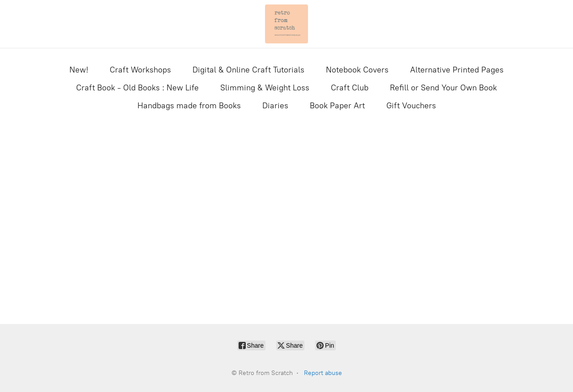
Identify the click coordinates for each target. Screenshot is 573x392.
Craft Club (350, 88)
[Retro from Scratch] (286, 24)
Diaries (275, 106)
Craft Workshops (140, 70)
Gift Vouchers (411, 106)
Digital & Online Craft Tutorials (248, 70)
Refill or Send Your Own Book (443, 88)
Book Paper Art (337, 106)
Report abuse (323, 373)
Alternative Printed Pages (457, 70)
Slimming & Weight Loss (265, 88)
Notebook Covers (357, 70)
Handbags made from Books (189, 106)
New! (79, 70)
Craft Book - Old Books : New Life (137, 88)
